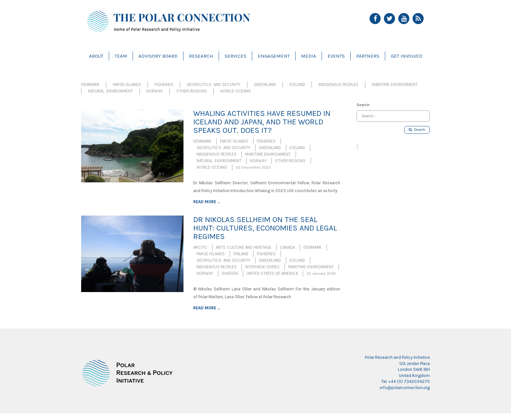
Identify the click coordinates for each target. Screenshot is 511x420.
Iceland (297, 84)
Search (417, 130)
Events (336, 56)
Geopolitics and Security (214, 84)
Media (309, 56)
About (96, 56)
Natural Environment (110, 91)
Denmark (90, 84)
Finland (241, 254)
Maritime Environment (395, 84)
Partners (368, 56)
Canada (287, 247)
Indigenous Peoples (338, 84)
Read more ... (207, 202)
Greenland (265, 84)
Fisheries (164, 84)
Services (235, 56)
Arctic (200, 247)
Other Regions (192, 91)
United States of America (272, 273)
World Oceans (236, 91)
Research (201, 56)
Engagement (274, 56)
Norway (155, 91)
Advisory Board (158, 56)
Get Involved (407, 56)
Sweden (230, 273)
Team (121, 56)
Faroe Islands (127, 84)
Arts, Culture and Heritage (244, 247)
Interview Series (262, 267)
